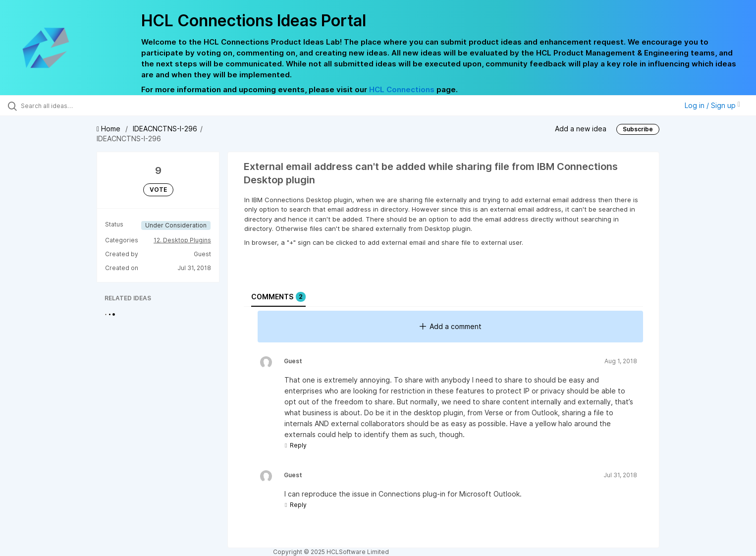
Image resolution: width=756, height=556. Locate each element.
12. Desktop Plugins (182, 240)
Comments (278, 297)
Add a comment (451, 326)
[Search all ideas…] (88, 106)
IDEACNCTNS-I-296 (165, 129)
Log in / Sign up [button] (712, 105)
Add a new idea (581, 129)
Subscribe (638, 129)
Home (109, 129)
